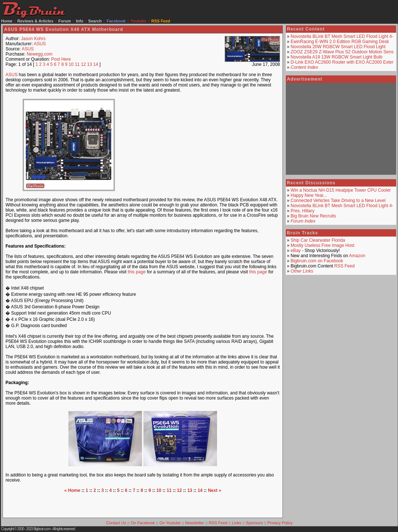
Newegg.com (39, 54)
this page (137, 272)
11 (77, 64)
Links (237, 523)
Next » (214, 490)
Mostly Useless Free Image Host (322, 245)
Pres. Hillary (303, 211)
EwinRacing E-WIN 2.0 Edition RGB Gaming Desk (340, 42)
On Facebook (143, 523)
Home (7, 21)
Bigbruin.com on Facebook (317, 261)
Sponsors (254, 523)
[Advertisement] (205, 145)
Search (95, 21)
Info (79, 21)
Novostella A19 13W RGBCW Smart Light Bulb (336, 57)
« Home (72, 490)
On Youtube (170, 523)
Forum (65, 21)
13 (90, 64)
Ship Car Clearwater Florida (318, 240)
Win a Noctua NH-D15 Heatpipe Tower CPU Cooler (341, 190)
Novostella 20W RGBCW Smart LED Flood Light (338, 47)
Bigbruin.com (42, 529)
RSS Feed (344, 266)
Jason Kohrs (33, 39)
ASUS (40, 44)
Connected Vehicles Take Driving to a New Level (338, 201)
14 (96, 64)
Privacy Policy (280, 523)
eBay (296, 251)
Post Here (61, 59)
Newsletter (195, 523)
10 (71, 64)
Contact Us (116, 523)
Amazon (357, 256)
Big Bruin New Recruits (313, 216)
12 (83, 64)
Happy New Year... (309, 195)
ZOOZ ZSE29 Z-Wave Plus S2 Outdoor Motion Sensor (344, 52)
